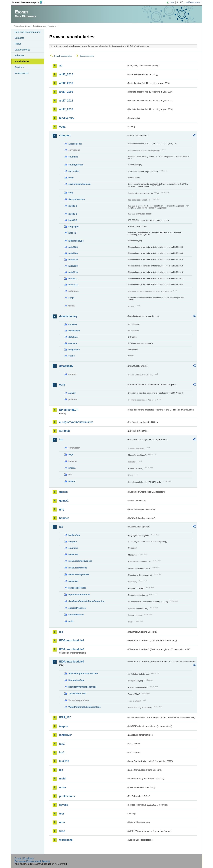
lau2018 (64, 761)
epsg (71, 193)
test (62, 814)
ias (61, 527)
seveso (64, 805)
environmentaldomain (79, 184)
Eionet (28, 26)
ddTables (73, 337)
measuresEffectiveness (80, 561)
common (65, 135)
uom (62, 822)
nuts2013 (73, 266)
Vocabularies (22, 61)
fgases (63, 492)
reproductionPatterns (79, 594)
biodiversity (67, 118)
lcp (61, 770)
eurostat (64, 431)
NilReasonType (76, 241)
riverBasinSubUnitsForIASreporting (86, 601)
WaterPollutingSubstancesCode (85, 707)
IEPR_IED (65, 717)
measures (73, 554)
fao (61, 439)
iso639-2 (73, 206)
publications (67, 796)
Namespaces (21, 73)
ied (61, 632)
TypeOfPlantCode (77, 693)
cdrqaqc (73, 542)
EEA (28, 2)
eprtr (62, 385)
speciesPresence (77, 608)
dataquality (66, 366)
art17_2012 (66, 101)
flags (71, 454)
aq (61, 66)
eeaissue (73, 343)
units (71, 621)
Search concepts (87, 56)
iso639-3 (73, 214)
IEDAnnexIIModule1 (72, 640)
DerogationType (76, 680)
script (71, 298)
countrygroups (76, 165)
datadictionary (68, 316)
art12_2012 (66, 74)
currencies (74, 171)
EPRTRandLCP (69, 410)
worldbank (66, 840)
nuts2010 (73, 260)
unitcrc (72, 481)
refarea (72, 468)
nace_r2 (72, 233)
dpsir (71, 178)
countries (73, 157)
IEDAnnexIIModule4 (72, 662)
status (72, 356)
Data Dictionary (39, 26)
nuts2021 (73, 279)
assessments (75, 144)
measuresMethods (78, 568)
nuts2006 (73, 253)
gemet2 (64, 501)
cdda (62, 127)
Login (172, 2)
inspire (64, 726)
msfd (62, 779)
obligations (74, 350)
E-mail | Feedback (24, 858)
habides (64, 518)
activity (72, 393)
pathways (73, 581)
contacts (73, 324)
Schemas (19, 55)
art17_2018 (66, 109)
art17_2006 (66, 92)
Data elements (22, 50)
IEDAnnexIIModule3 (72, 649)
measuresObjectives (79, 574)
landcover (66, 735)
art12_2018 (66, 83)
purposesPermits (77, 588)
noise (63, 787)
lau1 (62, 744)
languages (74, 227)
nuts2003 (73, 247)
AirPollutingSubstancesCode (83, 673)
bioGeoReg (74, 535)
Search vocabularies (63, 56)
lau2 (62, 752)
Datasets (19, 38)
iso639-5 (73, 220)
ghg (62, 509)
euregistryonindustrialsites (76, 422)
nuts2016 (73, 272)
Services (19, 67)
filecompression (77, 199)
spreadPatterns (76, 615)
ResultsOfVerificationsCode (82, 687)
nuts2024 (73, 285)
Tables (18, 44)
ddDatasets (74, 331)
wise (62, 831)
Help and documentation (27, 32)
